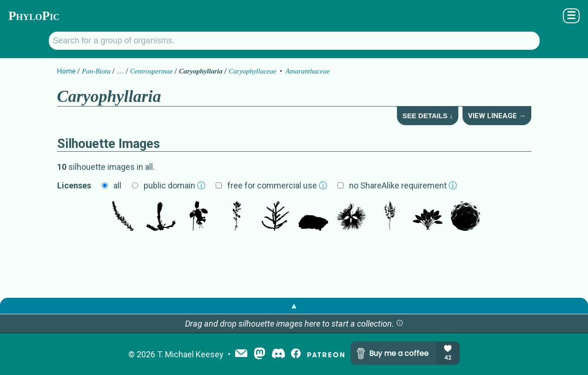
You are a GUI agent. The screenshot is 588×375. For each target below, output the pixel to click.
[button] (400, 324)
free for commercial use (277, 185)
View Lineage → (497, 116)
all (117, 185)
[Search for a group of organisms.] (294, 41)
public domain (175, 185)
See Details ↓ (428, 116)
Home (66, 71)
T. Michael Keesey (190, 354)
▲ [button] (294, 305)
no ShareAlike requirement (403, 185)
